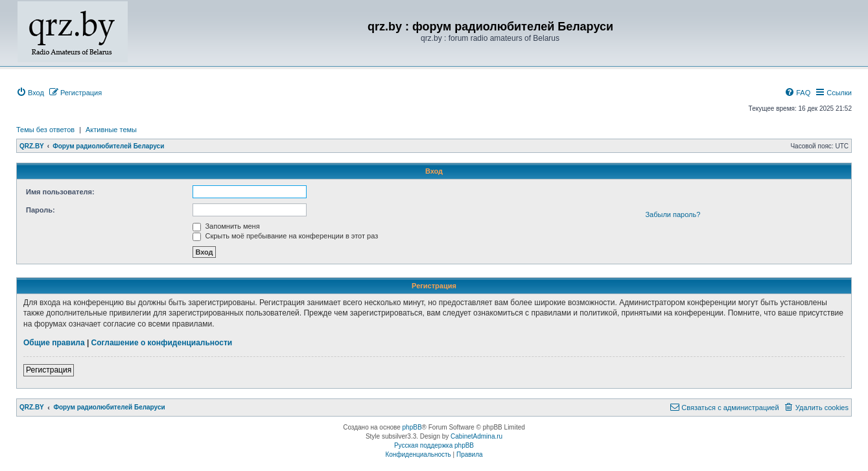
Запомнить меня (226, 226)
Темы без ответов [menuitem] (45, 130)
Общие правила (54, 343)
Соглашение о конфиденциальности (162, 343)
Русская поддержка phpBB (434, 445)
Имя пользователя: (60, 192)
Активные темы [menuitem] (111, 130)
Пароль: (41, 210)
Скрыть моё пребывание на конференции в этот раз (285, 236)
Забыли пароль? (673, 214)
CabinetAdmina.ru (476, 436)
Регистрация (49, 370)
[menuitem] (30, 93)
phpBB (412, 427)
